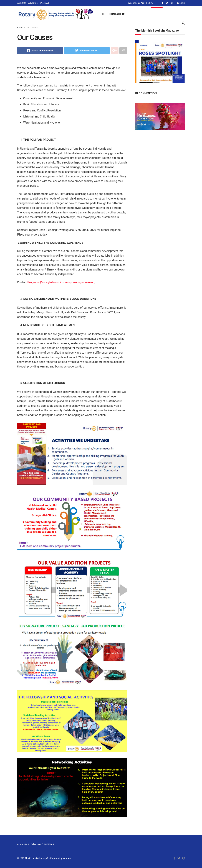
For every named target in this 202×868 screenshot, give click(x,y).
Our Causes (32, 28)
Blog (102, 14)
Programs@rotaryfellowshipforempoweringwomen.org (61, 283)
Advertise (33, 3)
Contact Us (117, 14)
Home (20, 28)
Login (181, 3)
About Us (22, 3)
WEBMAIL (45, 3)
